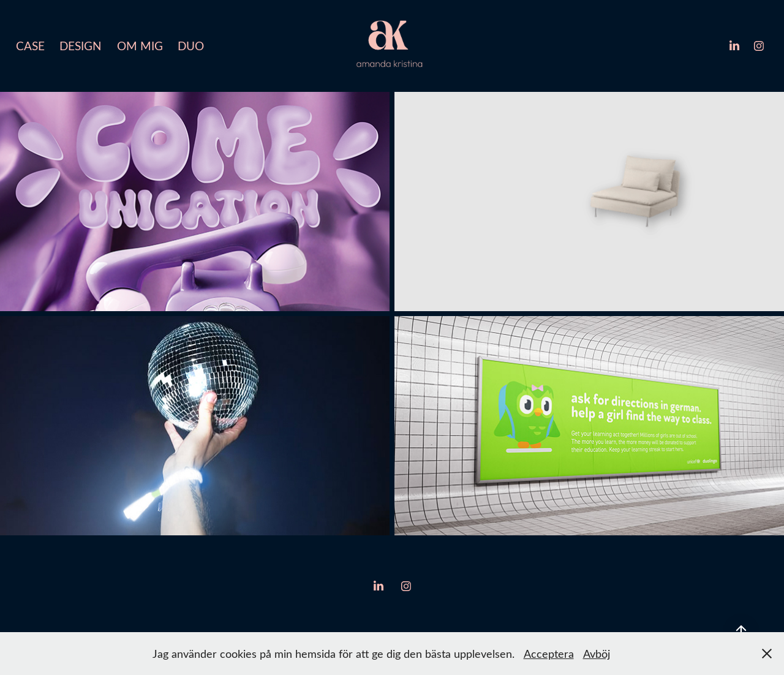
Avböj (597, 654)
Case (30, 46)
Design (81, 46)
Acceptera (549, 654)
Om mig (140, 46)
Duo (191, 46)
